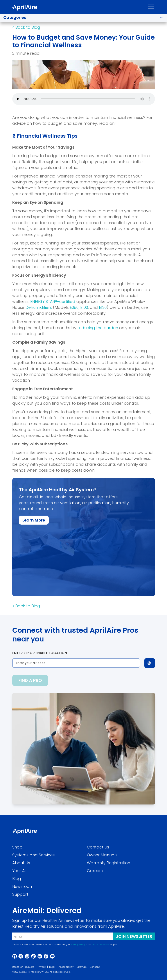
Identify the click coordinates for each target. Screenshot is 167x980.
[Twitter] (21, 956)
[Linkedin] (40, 956)
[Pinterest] (46, 956)
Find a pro (30, 680)
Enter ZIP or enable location (40, 653)
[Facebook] (15, 956)
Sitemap (82, 967)
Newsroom (23, 886)
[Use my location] (150, 663)
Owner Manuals (102, 855)
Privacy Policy (78, 944)
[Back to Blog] (26, 27)
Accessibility (66, 967)
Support (20, 894)
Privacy (42, 967)
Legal (52, 967)
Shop (17, 847)
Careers (95, 871)
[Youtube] (52, 956)
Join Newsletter (134, 936)
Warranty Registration (109, 863)
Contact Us (98, 847)
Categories (15, 17)
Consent (95, 967)
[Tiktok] (33, 956)
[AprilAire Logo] (25, 8)
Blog (17, 879)
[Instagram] (27, 956)
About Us (21, 863)
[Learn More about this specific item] (34, 520)
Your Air (20, 871)
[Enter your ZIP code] (76, 663)
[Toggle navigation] (151, 7)
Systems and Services (33, 855)
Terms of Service (100, 944)
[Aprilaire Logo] (25, 832)
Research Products (23, 967)
